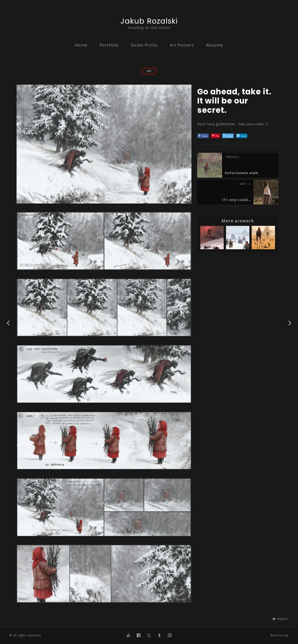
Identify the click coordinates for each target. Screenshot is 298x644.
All (149, 71)
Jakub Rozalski (149, 21)
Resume (215, 45)
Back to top (280, 635)
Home (81, 45)
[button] (280, 619)
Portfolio (109, 45)
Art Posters (182, 45)
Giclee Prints (144, 45)
